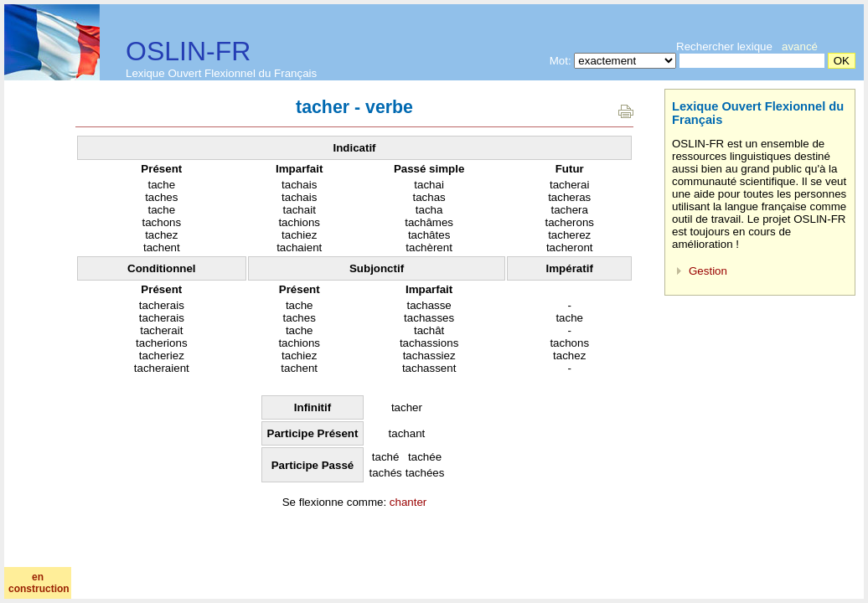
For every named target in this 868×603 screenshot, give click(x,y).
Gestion (708, 271)
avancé (800, 46)
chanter (408, 502)
